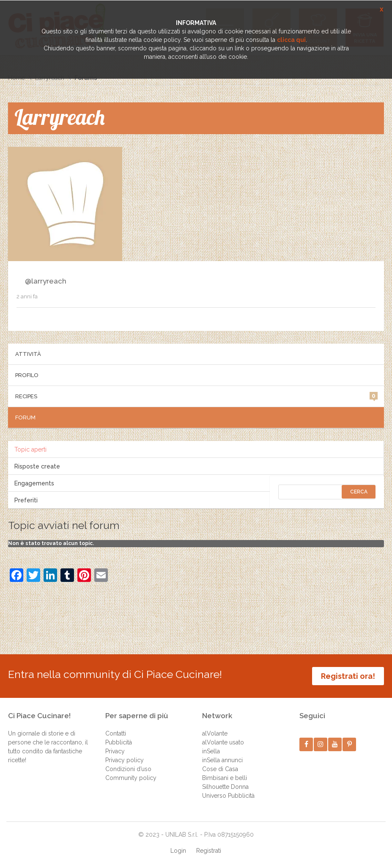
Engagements (34, 483)
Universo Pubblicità (228, 796)
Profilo (27, 375)
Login (178, 851)
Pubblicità (119, 742)
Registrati (209, 851)
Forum (25, 417)
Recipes (197, 396)
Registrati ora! (348, 676)
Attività (28, 354)
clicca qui (291, 40)
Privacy (115, 751)
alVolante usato (223, 742)
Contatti (116, 733)
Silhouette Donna (225, 787)
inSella (211, 751)
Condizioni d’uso (128, 769)
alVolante (215, 733)
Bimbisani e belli (225, 778)
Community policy (131, 778)
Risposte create (37, 466)
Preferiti (26, 500)
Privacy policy (125, 760)
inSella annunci (222, 760)
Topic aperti (30, 449)
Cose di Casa (220, 769)
